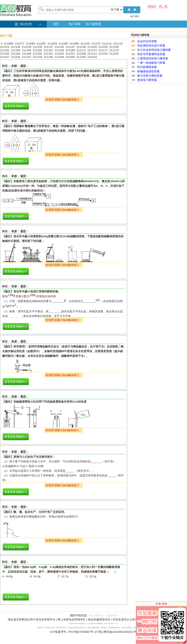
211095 (63, 43)
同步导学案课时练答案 (151, 54)
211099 (74, 43)
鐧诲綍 (152, 6)
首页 (56, 24)
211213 (92, 54)
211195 (37, 54)
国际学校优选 (78, 615)
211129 (27, 47)
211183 (5, 54)
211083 (30, 43)
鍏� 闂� (161, 604)
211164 (27, 50)
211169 (70, 50)
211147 (70, 47)
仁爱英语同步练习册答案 (153, 58)
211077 (19, 43)
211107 (96, 43)
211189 (27, 54)
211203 (59, 54)
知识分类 (26, 24)
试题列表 (111, 615)
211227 (5, 57)
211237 (27, 57)
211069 (9, 43)
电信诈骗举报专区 (99, 619)
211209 (81, 54)
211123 (5, 47)
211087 (41, 43)
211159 (114, 47)
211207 (70, 54)
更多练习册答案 (147, 80)
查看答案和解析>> (16, 106)
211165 (37, 50)
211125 (16, 47)
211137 (48, 47)
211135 (37, 47)
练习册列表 (96, 615)
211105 (85, 43)
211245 (48, 57)
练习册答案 (93, 24)
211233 (16, 57)
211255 (70, 57)
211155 (103, 47)
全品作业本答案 (147, 41)
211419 (92, 57)
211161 (5, 50)
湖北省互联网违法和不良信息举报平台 (32, 619)
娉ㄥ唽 (163, 6)
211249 (59, 57)
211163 (16, 50)
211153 (92, 47)
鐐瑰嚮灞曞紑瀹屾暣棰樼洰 (62, 99)
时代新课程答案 (147, 67)
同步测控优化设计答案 (151, 45)
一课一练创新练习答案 (151, 63)
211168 (59, 50)
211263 (81, 57)
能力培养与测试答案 (150, 76)
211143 (59, 47)
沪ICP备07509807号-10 (82, 632)
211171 (81, 50)
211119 (118, 43)
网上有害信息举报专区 (72, 619)
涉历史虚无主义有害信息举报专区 (134, 619)
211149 (81, 47)
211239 (37, 57)
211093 (52, 43)
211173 (92, 50)
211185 (16, 54)
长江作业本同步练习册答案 (154, 50)
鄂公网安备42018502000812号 (118, 632)
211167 (48, 50)
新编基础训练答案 (148, 71)
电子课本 (135, 16)
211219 (103, 54)
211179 (114, 50)
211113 (107, 43)
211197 (48, 54)
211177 (103, 50)
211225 (114, 54)
